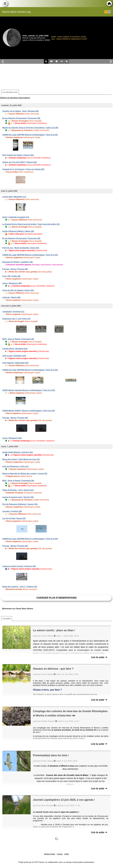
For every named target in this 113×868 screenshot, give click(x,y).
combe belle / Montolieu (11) (14, 197)
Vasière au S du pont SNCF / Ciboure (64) (20, 162)
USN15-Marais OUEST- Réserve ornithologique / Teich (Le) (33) (29, 411)
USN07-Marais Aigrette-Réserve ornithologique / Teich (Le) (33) (29, 390)
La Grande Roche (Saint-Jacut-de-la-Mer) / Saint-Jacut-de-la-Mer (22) (31, 224)
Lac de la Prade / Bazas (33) (14, 518)
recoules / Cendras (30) (12, 511)
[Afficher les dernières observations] (15, 98)
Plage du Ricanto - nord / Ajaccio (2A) (18, 490)
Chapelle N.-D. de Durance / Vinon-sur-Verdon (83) (23, 169)
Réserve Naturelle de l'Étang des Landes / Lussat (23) (25, 474)
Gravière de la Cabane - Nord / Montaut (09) (20, 111)
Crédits (67, 854)
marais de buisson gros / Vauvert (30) (18, 497)
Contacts (60, 854)
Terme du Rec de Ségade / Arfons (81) (18, 290)
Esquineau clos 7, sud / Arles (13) (16, 319)
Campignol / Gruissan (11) (13, 312)
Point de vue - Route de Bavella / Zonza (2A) (21, 248)
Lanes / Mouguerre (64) (12, 283)
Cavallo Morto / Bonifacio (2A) (15, 349)
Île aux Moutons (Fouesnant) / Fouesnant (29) (21, 118)
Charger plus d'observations (56, 598)
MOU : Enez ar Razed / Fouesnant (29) (18, 339)
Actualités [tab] (7, 619)
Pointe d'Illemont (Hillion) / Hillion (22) (18, 231)
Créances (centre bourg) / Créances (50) (19, 566)
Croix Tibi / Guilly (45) (11, 276)
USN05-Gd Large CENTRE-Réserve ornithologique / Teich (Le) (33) (30, 135)
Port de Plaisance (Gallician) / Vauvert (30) (20, 504)
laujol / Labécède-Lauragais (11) (16, 217)
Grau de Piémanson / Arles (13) (15, 466)
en (109, 12)
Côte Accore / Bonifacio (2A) (14, 356)
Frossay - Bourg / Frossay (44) (15, 269)
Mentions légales (50, 854)
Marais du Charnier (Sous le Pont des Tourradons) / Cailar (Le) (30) (30, 128)
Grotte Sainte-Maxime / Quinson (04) (18, 452)
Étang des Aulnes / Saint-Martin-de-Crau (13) (21, 459)
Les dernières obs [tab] (10, 92)
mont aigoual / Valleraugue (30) (15, 363)
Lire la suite (99, 657)
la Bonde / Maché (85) (11, 297)
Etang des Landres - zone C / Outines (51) (20, 587)
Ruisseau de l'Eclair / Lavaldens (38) (18, 262)
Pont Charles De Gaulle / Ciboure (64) (18, 155)
